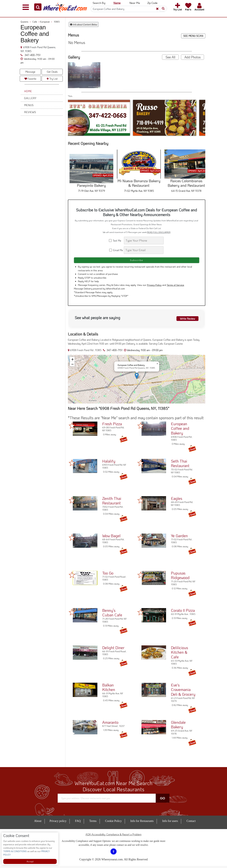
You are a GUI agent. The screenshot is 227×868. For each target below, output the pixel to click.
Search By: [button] (99, 3)
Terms (93, 823)
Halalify (109, 463)
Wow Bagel (111, 538)
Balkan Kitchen (109, 689)
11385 (57, 22)
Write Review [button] (186, 320)
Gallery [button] (30, 98)
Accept (30, 861)
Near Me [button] (135, 3)
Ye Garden (179, 538)
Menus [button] (29, 105)
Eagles (177, 500)
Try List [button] (52, 79)
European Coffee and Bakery (180, 430)
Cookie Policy (113, 823)
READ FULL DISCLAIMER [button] (159, 232)
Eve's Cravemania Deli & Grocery (183, 692)
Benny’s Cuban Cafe (112, 615)
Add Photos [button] (192, 57)
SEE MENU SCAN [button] (193, 36)
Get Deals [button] (52, 72)
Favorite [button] (30, 79)
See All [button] (170, 57)
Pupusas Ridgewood (180, 577)
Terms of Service (175, 287)
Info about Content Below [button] (84, 24)
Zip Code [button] (152, 3)
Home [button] (28, 91)
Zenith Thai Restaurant (112, 503)
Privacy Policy (154, 287)
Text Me (116, 241)
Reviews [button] (30, 112)
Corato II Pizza (183, 612)
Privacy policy (58, 823)
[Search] (128, 9)
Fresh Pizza (112, 426)
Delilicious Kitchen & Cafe (180, 654)
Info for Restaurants (142, 823)
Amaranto (110, 724)
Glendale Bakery (178, 727)
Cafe (36, 22)
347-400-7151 (32, 55)
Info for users (170, 823)
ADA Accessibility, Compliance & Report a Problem (113, 836)
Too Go (108, 575)
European (46, 22)
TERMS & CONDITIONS (15, 851)
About (38, 823)
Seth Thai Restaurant (180, 465)
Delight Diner (113, 650)
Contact (191, 823)
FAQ (78, 823)
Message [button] (30, 72)
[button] (38, 7)
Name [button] (117, 3)
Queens (26, 22)
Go (162, 800)
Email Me (116, 250)
